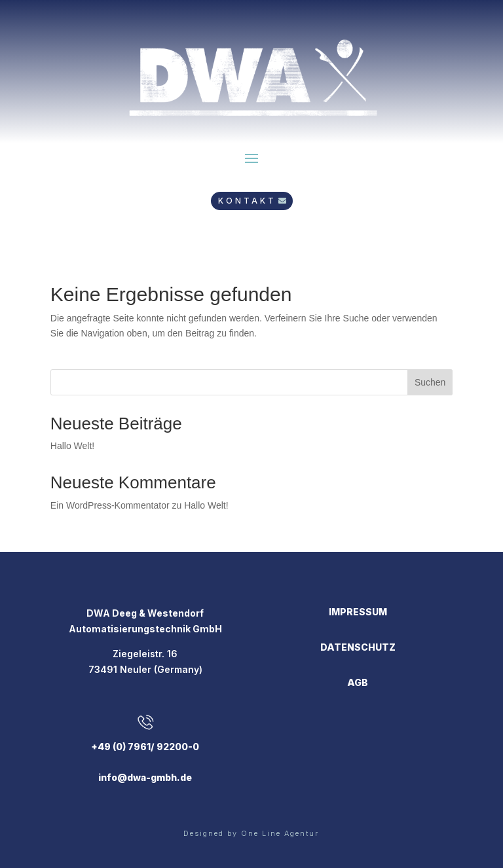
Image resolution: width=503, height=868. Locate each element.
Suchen (430, 382)
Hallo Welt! (72, 446)
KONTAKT (247, 201)
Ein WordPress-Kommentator (110, 505)
